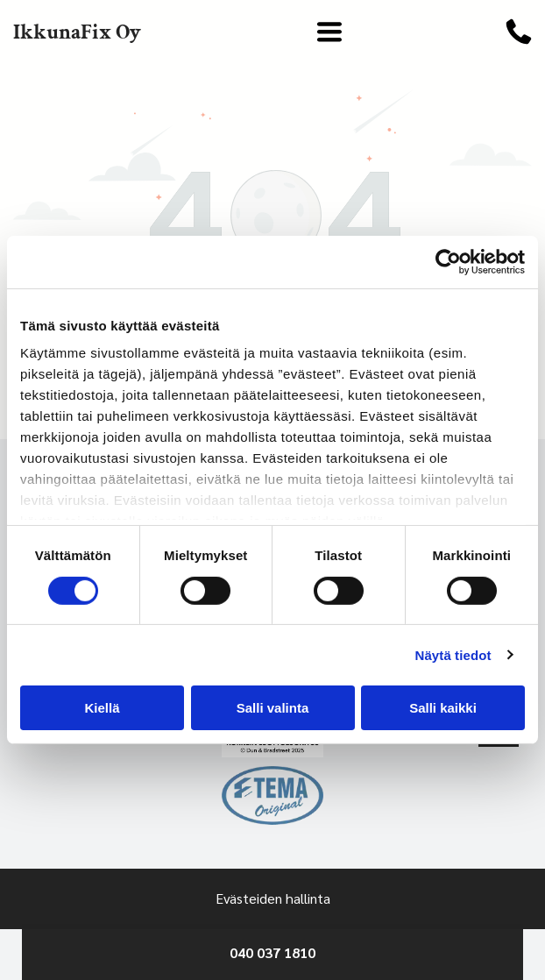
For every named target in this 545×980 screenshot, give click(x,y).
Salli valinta (273, 708)
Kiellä (102, 708)
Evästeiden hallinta (273, 898)
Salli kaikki (443, 708)
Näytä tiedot (453, 654)
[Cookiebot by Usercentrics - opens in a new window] (448, 262)
